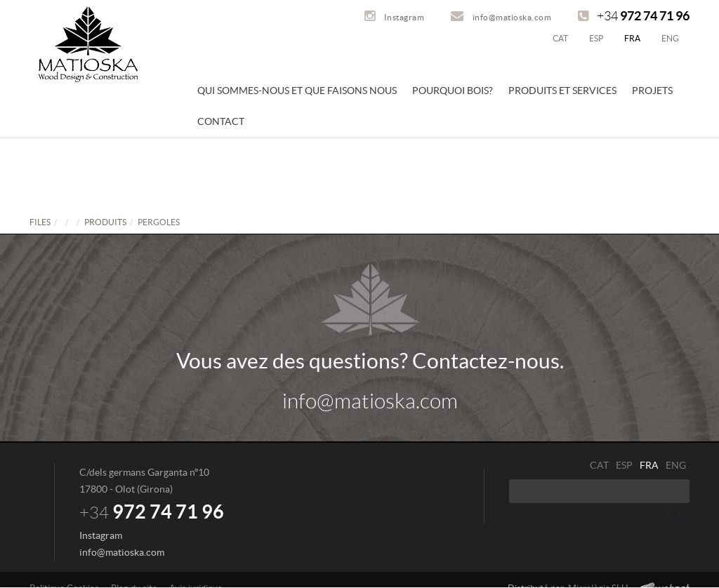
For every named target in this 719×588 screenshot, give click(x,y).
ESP (596, 38)
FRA (632, 38)
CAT (560, 38)
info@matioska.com (501, 17)
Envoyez (674, 515)
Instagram (394, 17)
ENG (670, 38)
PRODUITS (105, 222)
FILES (40, 222)
